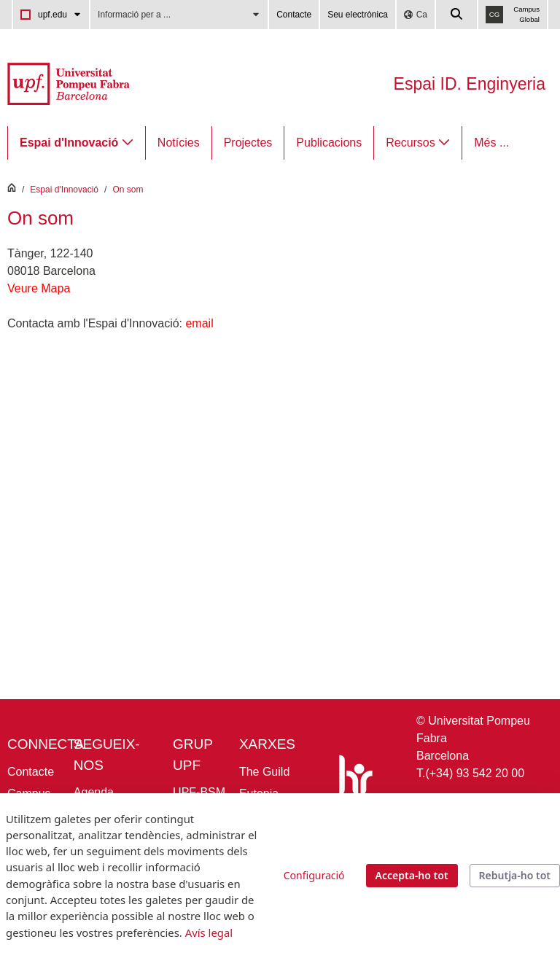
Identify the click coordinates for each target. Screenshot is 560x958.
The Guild (264, 772)
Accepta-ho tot (412, 875)
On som (128, 190)
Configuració (314, 875)
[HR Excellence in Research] (353, 786)
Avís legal (209, 932)
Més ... (491, 143)
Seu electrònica (358, 15)
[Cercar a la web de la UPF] (457, 15)
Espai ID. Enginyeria (470, 84)
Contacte (294, 15)
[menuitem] (77, 143)
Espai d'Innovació (64, 190)
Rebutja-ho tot (515, 875)
